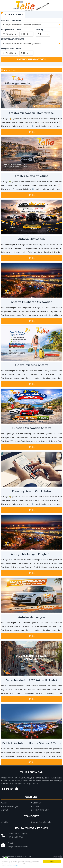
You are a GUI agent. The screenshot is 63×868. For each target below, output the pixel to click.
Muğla (4, 822)
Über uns (36, 803)
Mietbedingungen (10, 807)
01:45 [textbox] (25, 34)
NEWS (5, 810)
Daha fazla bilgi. (14, 865)
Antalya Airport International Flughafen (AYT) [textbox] (23, 25)
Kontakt (36, 807)
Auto (4, 803)
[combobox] (31, 25)
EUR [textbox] (40, 34)
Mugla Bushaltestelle (41, 822)
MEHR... (31, 132)
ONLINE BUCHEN (13, 15)
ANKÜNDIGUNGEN (41, 810)
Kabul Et (52, 862)
